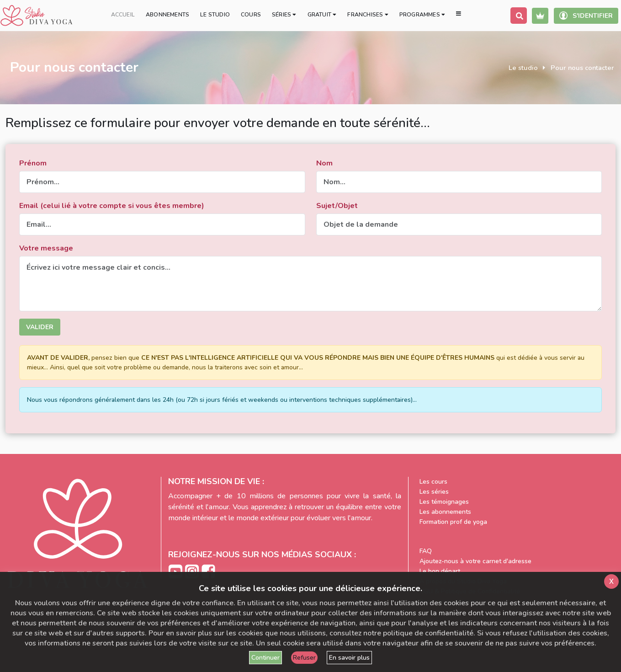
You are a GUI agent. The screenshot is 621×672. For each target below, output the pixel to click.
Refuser (304, 658)
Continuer (265, 658)
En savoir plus (349, 658)
